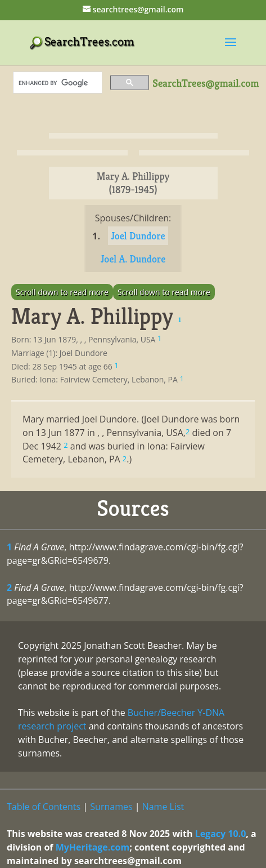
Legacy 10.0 (221, 834)
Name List (163, 807)
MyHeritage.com (93, 847)
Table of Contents (44, 807)
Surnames (111, 807)
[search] (57, 83)
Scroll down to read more (62, 292)
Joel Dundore (138, 236)
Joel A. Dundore (133, 259)
